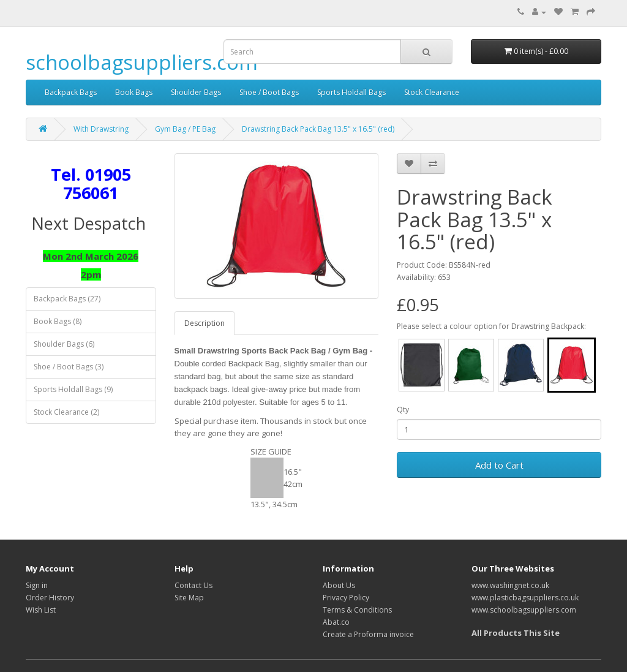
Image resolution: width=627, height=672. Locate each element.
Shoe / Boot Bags (269, 92)
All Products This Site (516, 633)
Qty (403, 410)
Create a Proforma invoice (368, 634)
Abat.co (336, 622)
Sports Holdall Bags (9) (73, 389)
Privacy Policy (346, 598)
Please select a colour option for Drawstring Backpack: (491, 326)
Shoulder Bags (196, 92)
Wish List (41, 610)
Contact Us (193, 585)
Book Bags (134, 92)
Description (205, 323)
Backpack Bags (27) (67, 299)
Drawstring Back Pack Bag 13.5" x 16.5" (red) (318, 129)
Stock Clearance (432, 92)
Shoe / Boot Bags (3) (69, 367)
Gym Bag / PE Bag (185, 129)
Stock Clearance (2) (66, 412)
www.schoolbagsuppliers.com (524, 610)
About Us (339, 585)
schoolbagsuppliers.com (142, 62)
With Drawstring (101, 129)
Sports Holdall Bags (351, 92)
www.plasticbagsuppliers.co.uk (525, 598)
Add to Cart (499, 465)
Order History (50, 598)
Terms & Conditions (357, 610)
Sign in (37, 585)
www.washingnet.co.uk (510, 585)
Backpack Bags (71, 92)
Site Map (189, 598)
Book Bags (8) (58, 321)
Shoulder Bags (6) (64, 344)
